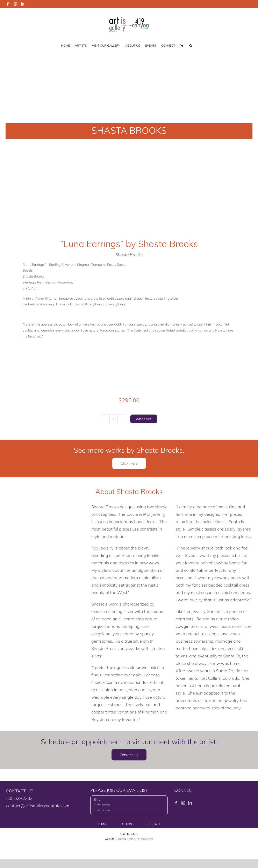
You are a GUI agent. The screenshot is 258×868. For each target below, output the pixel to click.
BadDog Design (125, 839)
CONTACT (154, 824)
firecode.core (146, 839)
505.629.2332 (19, 798)
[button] (191, 46)
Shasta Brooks (129, 255)
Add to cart (144, 419)
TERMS (102, 824)
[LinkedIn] (190, 803)
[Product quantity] (114, 419)
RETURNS (127, 824)
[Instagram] (183, 803)
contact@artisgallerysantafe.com (38, 806)
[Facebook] (176, 803)
